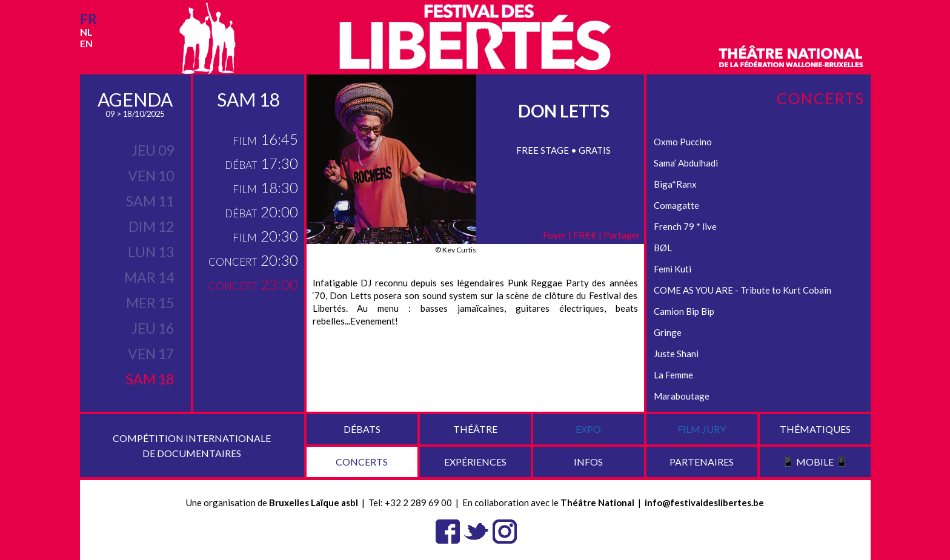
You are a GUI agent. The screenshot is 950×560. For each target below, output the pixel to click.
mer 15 (150, 303)
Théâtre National (597, 502)
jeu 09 (153, 150)
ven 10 (151, 176)
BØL (663, 248)
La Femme (673, 375)
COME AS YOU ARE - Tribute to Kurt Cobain (742, 290)
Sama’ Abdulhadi (686, 163)
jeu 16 (153, 328)
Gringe (668, 332)
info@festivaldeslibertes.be (704, 502)
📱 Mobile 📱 (815, 462)
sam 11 (150, 201)
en (86, 43)
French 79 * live (685, 226)
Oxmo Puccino (683, 142)
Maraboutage (682, 396)
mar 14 (149, 277)
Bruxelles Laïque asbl (314, 502)
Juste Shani (676, 354)
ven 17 (151, 354)
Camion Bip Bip (684, 311)
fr (88, 19)
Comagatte (676, 205)
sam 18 (150, 379)
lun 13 (151, 252)
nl (86, 32)
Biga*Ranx (675, 184)
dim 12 (151, 226)
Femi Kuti (673, 269)
